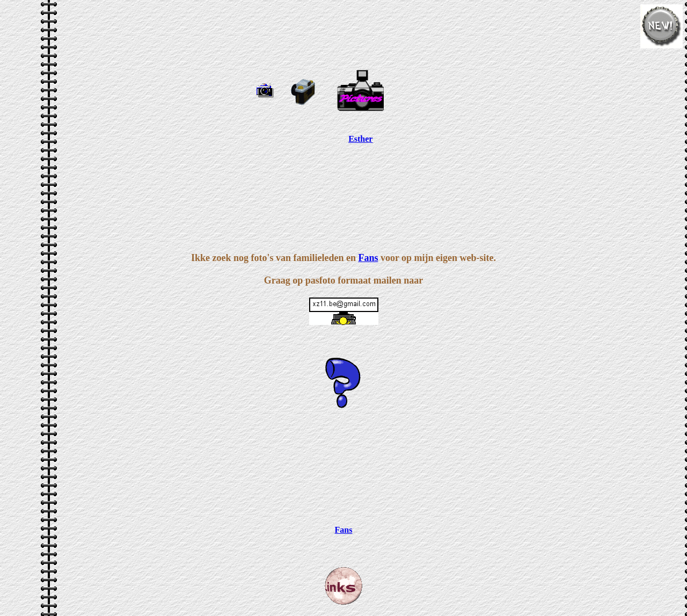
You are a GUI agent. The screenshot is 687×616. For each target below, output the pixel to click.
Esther (360, 139)
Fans (368, 258)
